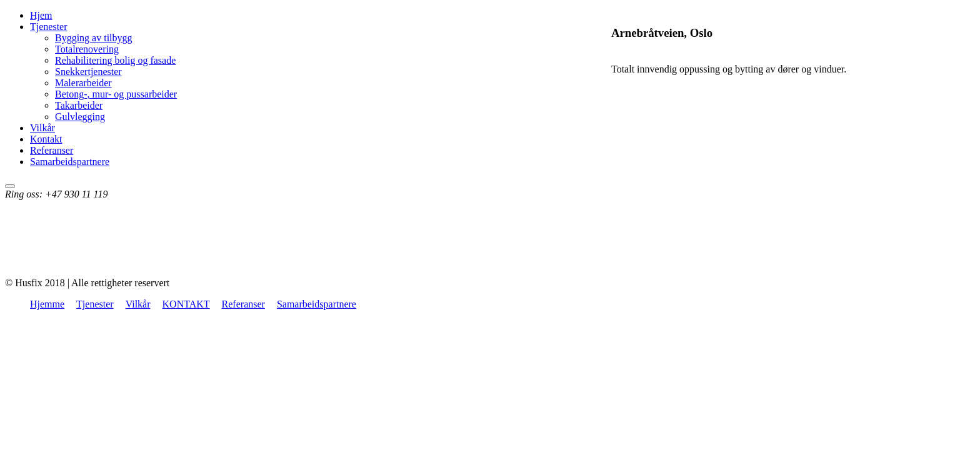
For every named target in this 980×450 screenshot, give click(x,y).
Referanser (52, 150)
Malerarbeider (83, 83)
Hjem (41, 15)
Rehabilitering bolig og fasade (115, 60)
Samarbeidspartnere (70, 162)
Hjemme (47, 304)
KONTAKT (186, 304)
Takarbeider (79, 105)
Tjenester (49, 27)
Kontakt (46, 139)
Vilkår (42, 128)
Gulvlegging (80, 117)
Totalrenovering (87, 49)
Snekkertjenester (88, 72)
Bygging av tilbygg (94, 38)
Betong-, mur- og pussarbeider (116, 94)
